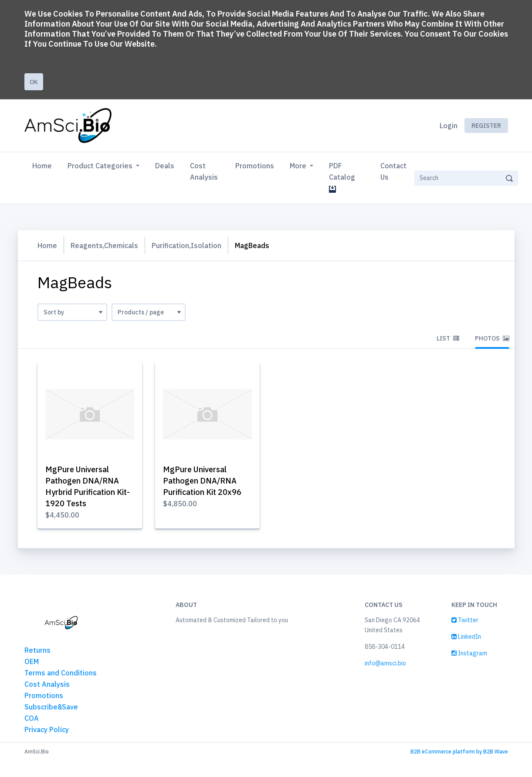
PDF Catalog (344, 177)
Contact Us (393, 171)
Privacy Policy (47, 729)
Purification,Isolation (186, 245)
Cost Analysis (204, 171)
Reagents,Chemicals (104, 245)
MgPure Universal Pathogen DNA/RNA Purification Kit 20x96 (202, 481)
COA (32, 718)
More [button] (299, 166)
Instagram (469, 653)
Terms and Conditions (61, 673)
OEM (32, 661)
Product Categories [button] (101, 166)
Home (44, 165)
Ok (34, 82)
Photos (492, 338)
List (448, 338)
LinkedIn (466, 637)
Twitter (465, 620)
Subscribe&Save (51, 707)
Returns (37, 650)
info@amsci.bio (385, 663)
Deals (165, 166)
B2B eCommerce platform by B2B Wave (459, 751)
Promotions (255, 166)
